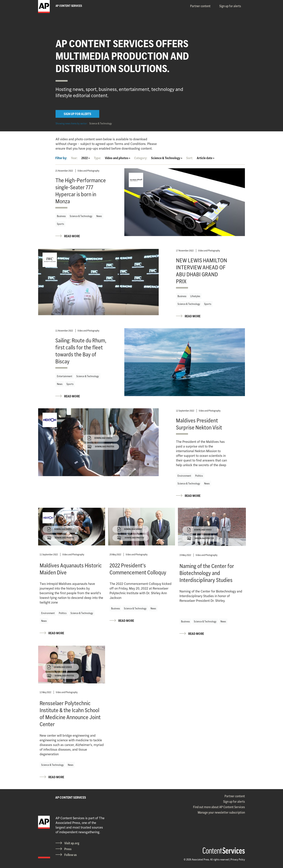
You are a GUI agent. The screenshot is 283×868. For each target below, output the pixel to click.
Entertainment (65, 376)
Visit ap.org (72, 843)
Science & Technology (101, 123)
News (99, 216)
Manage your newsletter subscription (221, 812)
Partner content (200, 6)
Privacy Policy (238, 859)
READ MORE (72, 236)
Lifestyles (195, 296)
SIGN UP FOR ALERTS (77, 114)
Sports (60, 224)
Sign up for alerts (230, 6)
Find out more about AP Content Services (219, 807)
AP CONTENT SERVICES (71, 797)
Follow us (71, 855)
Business (61, 216)
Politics (199, 476)
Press (68, 849)
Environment (184, 476)
